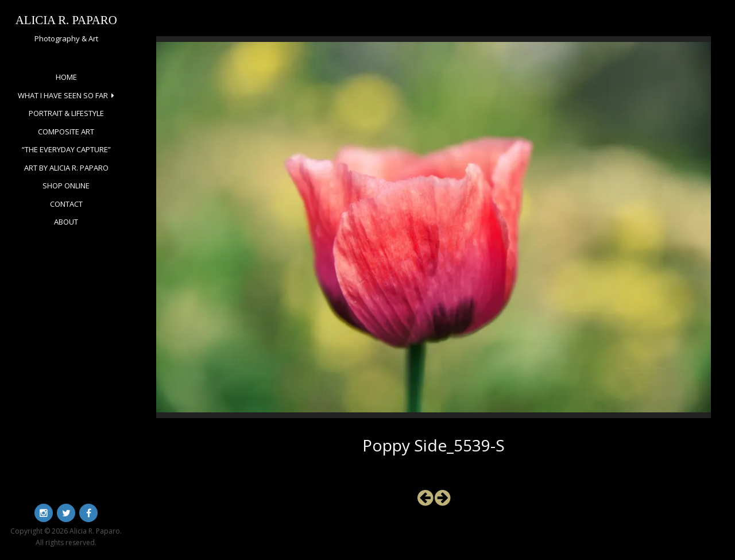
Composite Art (66, 132)
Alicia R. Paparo (66, 20)
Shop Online (66, 186)
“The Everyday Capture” (66, 149)
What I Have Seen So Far (63, 95)
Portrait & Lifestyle (66, 113)
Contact (66, 204)
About (66, 222)
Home (66, 77)
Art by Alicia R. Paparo (66, 168)
